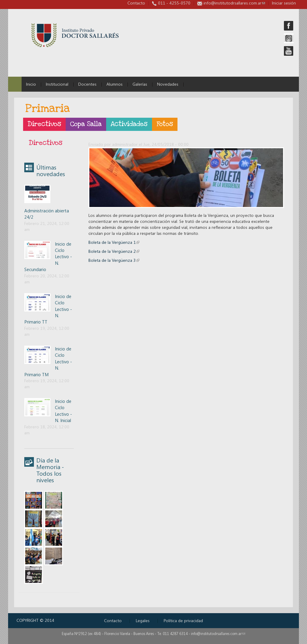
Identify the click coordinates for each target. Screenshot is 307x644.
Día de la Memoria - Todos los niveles (50, 470)
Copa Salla (86, 124)
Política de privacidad (183, 620)
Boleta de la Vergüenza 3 (114, 260)
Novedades (168, 84)
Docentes (87, 84)
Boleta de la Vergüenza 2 (114, 251)
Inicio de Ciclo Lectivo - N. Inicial (63, 411)
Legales (143, 620)
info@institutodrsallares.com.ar (234, 3)
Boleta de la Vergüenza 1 (114, 242)
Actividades (129, 124)
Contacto (136, 3)
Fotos (165, 124)
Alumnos (115, 84)
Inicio (31, 84)
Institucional (57, 84)
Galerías (140, 84)
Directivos (44, 124)
